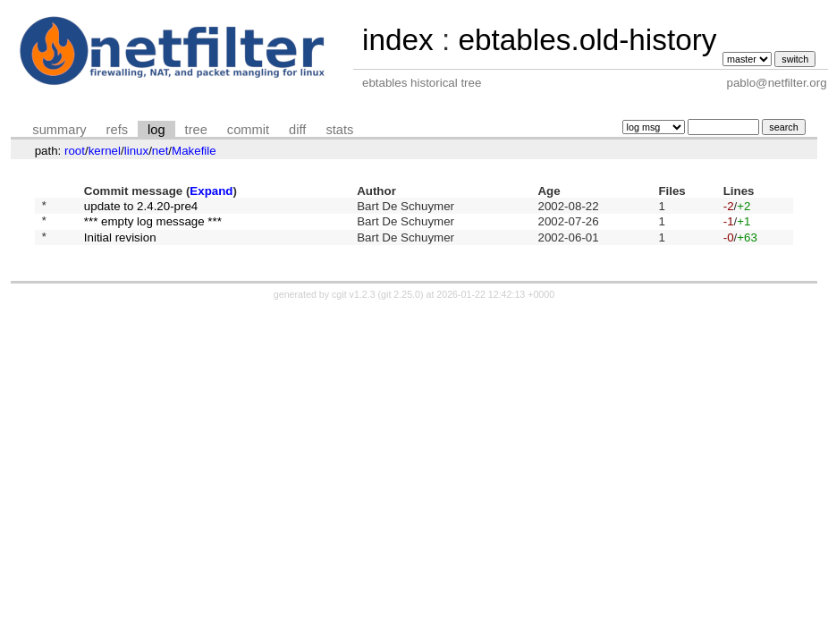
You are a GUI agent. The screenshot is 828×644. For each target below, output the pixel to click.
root (75, 151)
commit (248, 130)
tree (196, 130)
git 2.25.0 (401, 302)
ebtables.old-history (587, 40)
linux (136, 151)
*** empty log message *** (153, 226)
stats (339, 130)
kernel (105, 151)
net (161, 151)
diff (297, 130)
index (398, 40)
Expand (211, 191)
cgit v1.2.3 (354, 302)
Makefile (194, 151)
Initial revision (120, 244)
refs (117, 130)
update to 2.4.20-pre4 (141, 207)
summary (59, 130)
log (156, 130)
